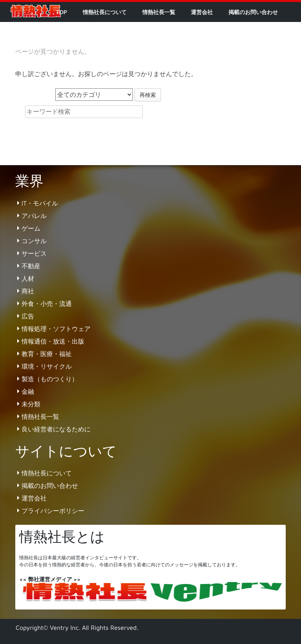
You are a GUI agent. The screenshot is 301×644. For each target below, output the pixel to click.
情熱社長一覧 (159, 12)
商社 (28, 291)
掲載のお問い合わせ (253, 12)
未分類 (31, 404)
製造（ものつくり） (50, 379)
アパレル (34, 216)
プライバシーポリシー (53, 511)
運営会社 (202, 12)
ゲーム (31, 228)
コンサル (34, 241)
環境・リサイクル (47, 366)
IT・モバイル (40, 203)
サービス (34, 253)
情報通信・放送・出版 (53, 341)
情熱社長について (105, 12)
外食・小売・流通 (47, 304)
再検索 (148, 95)
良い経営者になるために (56, 429)
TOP (62, 12)
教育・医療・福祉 (47, 354)
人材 (28, 278)
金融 (28, 391)
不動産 (31, 266)
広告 (28, 316)
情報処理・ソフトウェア (56, 329)
